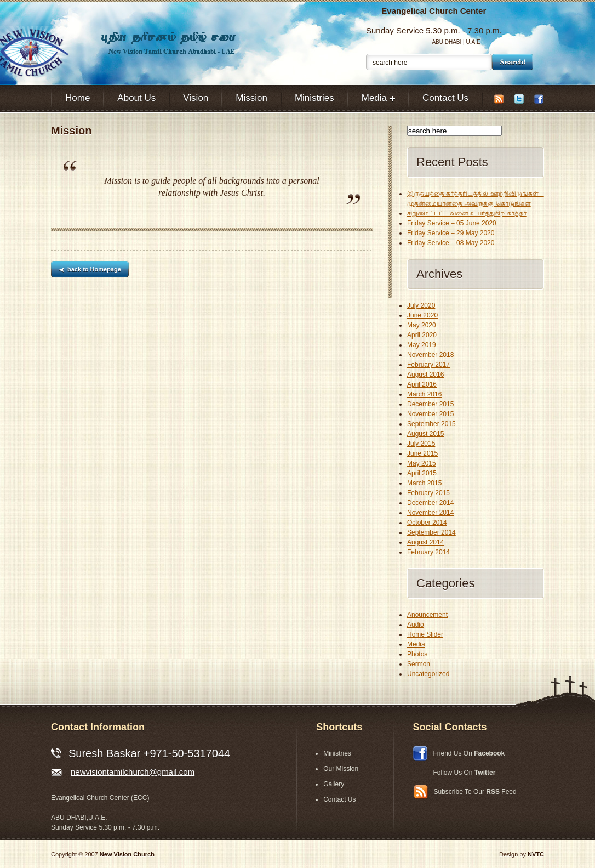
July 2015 (421, 444)
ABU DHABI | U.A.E (456, 42)
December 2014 (430, 503)
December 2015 (430, 404)
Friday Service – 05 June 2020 (452, 223)
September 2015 (431, 424)
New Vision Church (127, 854)
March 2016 (424, 394)
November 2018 (430, 355)
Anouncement (427, 615)
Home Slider (425, 634)
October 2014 (427, 523)
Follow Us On (465, 773)
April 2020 (422, 335)
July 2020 (421, 305)
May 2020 (422, 325)
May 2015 (422, 463)
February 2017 (428, 365)
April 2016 (422, 384)
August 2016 (425, 375)
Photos (417, 654)
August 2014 (425, 542)
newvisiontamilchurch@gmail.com (133, 772)
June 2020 (422, 315)
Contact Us (339, 799)
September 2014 (431, 532)
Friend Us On (469, 753)
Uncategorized (428, 674)
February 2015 (428, 493)
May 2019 (422, 345)
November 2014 (430, 513)
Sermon (419, 664)
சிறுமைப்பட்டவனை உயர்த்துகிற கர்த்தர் (467, 213)
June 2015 (422, 453)
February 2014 (428, 552)
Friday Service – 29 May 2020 (451, 233)
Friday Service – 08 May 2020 (451, 243)
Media (416, 644)
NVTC (536, 854)
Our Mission (341, 769)
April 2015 (422, 473)
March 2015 (424, 483)
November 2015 (430, 414)
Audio (416, 625)
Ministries (337, 753)
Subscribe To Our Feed (475, 792)
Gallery (334, 784)
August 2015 (425, 434)
